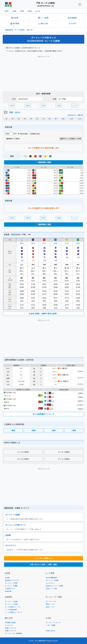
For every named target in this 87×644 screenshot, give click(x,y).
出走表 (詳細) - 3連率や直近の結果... (43, 314)
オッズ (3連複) (64, 452)
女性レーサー (51, 607)
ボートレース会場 (11, 601)
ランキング (9, 625)
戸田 (11, 112)
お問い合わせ (51, 631)
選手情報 (15, 23)
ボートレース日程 (11, 604)
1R (6, 119)
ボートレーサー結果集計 (14, 633)
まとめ (38, 11)
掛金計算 (8, 591)
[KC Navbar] (80, 4)
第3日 (17, 112)
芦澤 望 (79, 251)
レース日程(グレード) (13, 607)
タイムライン (11, 545)
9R (56, 119)
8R (50, 119)
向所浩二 (44, 252)
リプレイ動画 (51, 625)
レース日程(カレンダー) (13, 612)
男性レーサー (51, 604)
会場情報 (72, 18)
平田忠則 (56, 252)
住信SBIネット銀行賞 (75, 115)
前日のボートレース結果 (54, 586)
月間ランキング (11, 631)
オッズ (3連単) (23, 452)
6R (37, 119)
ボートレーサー (51, 601)
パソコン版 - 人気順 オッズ (43, 558)
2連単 (22, 11)
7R (43, 119)
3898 (56, 243)
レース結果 (43, 18)
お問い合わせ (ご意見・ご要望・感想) (43, 565)
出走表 (15, 18)
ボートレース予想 (11, 583)
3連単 (7, 11)
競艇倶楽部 (9, 30)
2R (12, 119)
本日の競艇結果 (51, 578)
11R (71, 119)
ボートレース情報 (11, 586)
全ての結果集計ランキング (43, 414)
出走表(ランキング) (12, 580)
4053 (78, 243)
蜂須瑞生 (33, 252)
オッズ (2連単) (23, 459)
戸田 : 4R (29, 30)
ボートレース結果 (13, 515)
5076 (67, 243)
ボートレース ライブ (53, 622)
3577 (44, 243)
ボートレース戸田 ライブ (15, 525)
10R (63, 119)
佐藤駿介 (22, 252)
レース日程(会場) (11, 610)
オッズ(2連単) (20, 30)
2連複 (30, 11)
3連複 (14, 11)
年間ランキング (11, 628)
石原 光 (68, 251)
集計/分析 (43, 23)
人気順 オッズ (10, 588)
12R (80, 119)
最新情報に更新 (43, 162)
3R (19, 119)
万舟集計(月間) (10, 622)
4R (25, 119)
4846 (22, 243)
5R (31, 119)
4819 (33, 243)
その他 (72, 23)
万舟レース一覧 (51, 588)
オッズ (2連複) (64, 459)
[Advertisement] (43, 73)
